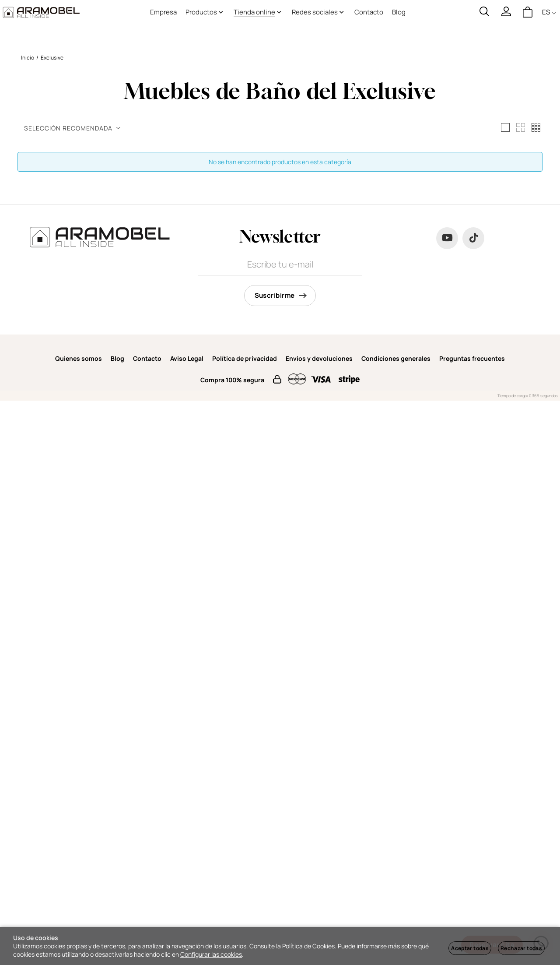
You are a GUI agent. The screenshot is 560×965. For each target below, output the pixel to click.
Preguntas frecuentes (472, 358)
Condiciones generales (396, 358)
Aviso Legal (187, 358)
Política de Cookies (308, 946)
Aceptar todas (470, 948)
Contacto (147, 358)
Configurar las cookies (211, 954)
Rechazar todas (521, 948)
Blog (117, 358)
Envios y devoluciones (319, 358)
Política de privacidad (245, 358)
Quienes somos (79, 358)
